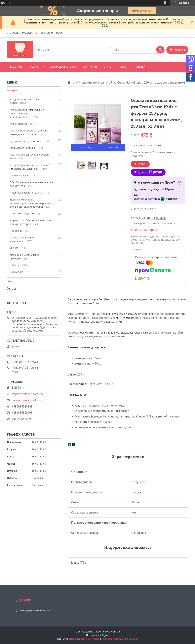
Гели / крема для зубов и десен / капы (30, 156)
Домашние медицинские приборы (25, 257)
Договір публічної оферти (33, 610)
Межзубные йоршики (23, 148)
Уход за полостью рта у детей (24, 101)
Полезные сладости (22, 214)
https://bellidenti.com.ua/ (28, 394)
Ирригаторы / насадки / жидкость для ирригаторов (31, 222)
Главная (16, 67)
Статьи (141, 67)
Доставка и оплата (63, 67)
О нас (107, 67)
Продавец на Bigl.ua (98, 635)
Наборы (15, 265)
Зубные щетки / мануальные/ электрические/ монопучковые (27, 113)
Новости (124, 67)
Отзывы (12, 289)
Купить (142, 164)
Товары (34, 67)
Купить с (150, 172)
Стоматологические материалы (22, 239)
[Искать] (160, 50)
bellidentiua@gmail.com (27, 400)
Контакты (90, 67)
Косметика (16, 272)
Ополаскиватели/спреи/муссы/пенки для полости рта (29, 132)
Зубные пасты (18, 124)
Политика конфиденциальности (120, 639)
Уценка (14, 248)
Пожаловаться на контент (85, 639)
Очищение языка (20, 176)
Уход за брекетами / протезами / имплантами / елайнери (30, 167)
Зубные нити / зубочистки (25, 141)
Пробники (16, 231)
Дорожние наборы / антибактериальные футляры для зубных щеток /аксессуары (30, 203)
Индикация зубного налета (26, 193)
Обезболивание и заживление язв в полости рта (32, 184)
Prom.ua (115, 632)
